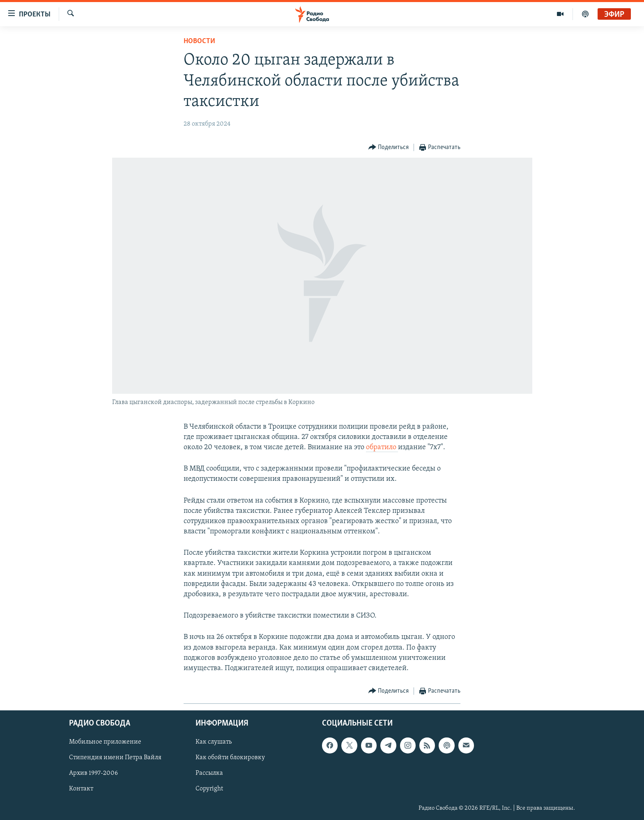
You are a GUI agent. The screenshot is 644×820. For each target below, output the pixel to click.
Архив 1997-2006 (93, 774)
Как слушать (214, 742)
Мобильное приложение (105, 742)
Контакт (81, 789)
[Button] (389, 148)
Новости (199, 41)
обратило (382, 447)
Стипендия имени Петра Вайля (115, 758)
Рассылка (209, 774)
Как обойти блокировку (230, 758)
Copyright (209, 789)
